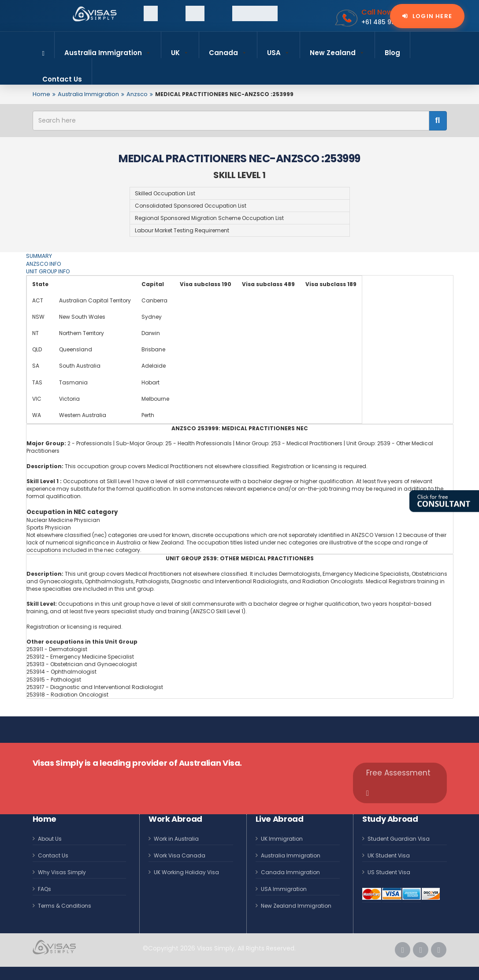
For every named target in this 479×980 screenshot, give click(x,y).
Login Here (431, 16)
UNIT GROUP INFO (48, 271)
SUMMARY (39, 256)
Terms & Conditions (65, 906)
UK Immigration (282, 839)
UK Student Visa (389, 855)
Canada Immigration (290, 872)
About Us (50, 839)
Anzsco (137, 94)
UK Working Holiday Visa (186, 872)
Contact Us (62, 79)
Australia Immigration (108, 49)
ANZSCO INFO (43, 264)
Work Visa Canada (180, 855)
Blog (392, 53)
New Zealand (337, 49)
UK (180, 49)
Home (41, 94)
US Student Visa (389, 872)
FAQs (45, 889)
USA (278, 49)
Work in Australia (176, 839)
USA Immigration (284, 889)
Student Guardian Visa (399, 839)
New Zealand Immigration (296, 906)
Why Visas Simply (62, 872)
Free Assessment (398, 782)
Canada (228, 49)
